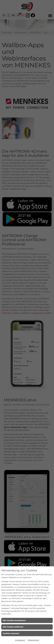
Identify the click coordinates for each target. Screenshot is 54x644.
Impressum (20, 640)
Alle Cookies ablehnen (13, 627)
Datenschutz (33, 640)
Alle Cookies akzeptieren (14, 620)
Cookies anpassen (11, 633)
